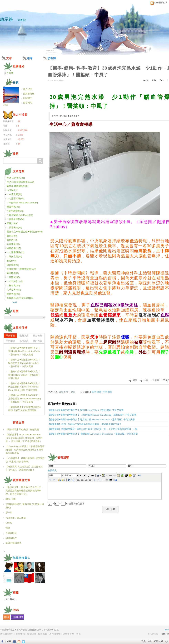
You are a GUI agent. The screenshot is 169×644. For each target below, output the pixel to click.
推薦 (146, 380)
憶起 (8, 528)
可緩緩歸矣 (11, 533)
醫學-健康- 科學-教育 (102, 392)
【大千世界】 (10, 599)
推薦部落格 (29, 94)
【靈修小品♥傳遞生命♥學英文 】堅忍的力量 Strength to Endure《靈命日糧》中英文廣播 (24, 363)
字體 (51, 475)
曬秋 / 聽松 (11, 499)
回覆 (135, 380)
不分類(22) (12, 190)
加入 (150, 641)
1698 (6, 105)
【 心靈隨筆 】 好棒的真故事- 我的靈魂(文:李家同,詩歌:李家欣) (25, 460)
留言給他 (28, 103)
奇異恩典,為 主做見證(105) (20, 298)
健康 (73, 392)
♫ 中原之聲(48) (14, 194)
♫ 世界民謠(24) (14, 227)
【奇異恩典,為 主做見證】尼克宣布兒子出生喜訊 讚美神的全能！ (24, 468)
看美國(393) (13, 273)
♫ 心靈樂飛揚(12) (15, 252)
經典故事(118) (14, 248)
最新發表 (10, 336)
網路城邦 (158, 641)
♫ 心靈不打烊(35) (15, 198)
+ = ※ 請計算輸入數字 (66, 504)
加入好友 (28, 89)
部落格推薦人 (22, 558)
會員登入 (52, 470)
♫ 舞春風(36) (13, 285)
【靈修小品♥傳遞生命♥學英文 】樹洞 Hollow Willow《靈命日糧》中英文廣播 (24, 375)
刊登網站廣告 (7, 634)
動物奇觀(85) (13, 294)
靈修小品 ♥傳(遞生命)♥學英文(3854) (25, 232)
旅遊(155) (12, 261)
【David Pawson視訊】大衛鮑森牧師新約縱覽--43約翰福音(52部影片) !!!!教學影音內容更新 (25, 450)
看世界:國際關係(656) (18, 186)
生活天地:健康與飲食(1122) (20, 182)
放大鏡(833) (13, 265)
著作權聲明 (55, 634)
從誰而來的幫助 (13, 543)
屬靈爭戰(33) (13, 207)
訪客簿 (52, 58)
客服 (78, 634)
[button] (56, 475)
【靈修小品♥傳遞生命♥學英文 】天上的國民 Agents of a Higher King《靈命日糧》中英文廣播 (24, 387)
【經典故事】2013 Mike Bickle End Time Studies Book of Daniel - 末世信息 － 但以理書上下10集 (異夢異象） (24, 438)
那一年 (9, 513)
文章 (9, 58)
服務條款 (43, 634)
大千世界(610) (14, 290)
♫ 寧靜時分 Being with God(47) (22, 203)
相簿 (30, 58)
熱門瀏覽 (10, 341)
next (15, 302)
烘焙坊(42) (12, 240)
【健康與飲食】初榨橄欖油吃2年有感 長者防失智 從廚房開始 (25, 409)
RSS (7, 617)
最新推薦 (38, 336)
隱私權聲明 (68, 634)
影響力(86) (12, 223)
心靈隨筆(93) (13, 244)
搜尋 (40, 161)
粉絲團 (8, 641)
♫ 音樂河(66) (13, 277)
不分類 (10, 73)
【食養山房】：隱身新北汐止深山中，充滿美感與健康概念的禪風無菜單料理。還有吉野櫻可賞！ (25, 491)
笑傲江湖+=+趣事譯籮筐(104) (21, 269)
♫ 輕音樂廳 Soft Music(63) (20, 215)
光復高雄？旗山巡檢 (16, 518)
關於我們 (20, 634)
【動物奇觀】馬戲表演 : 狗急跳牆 (22, 429)
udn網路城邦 (161, 3)
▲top (167, 630)
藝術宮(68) (12, 236)
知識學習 (63, 392)
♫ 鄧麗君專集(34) (15, 219)
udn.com (165, 634)
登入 (143, 641)
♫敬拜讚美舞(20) (15, 211)
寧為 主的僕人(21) (16, 178)
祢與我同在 (11, 538)
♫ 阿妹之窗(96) (14, 256)
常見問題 (31, 634)
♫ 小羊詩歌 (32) (15, 281)
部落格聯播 (18, 617)
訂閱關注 (28, 98)
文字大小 (68, 475)
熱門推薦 (38, 341)
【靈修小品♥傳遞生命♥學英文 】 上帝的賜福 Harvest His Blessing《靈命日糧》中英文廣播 (25, 398)
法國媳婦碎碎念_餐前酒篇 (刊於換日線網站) (25, 506)
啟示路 (6, 19)
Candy (9, 523)
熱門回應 (24, 341)
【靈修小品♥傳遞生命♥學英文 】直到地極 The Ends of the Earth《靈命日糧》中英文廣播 (24, 351)
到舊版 (21, 20)
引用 (157, 380)
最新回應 (24, 336)
